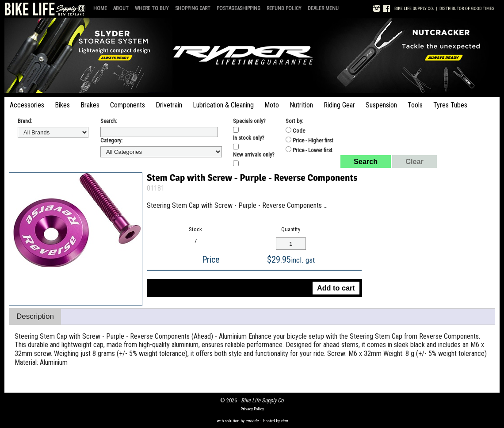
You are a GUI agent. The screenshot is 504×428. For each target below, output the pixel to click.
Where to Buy (152, 8)
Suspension (381, 105)
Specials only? (249, 121)
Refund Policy (284, 8)
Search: (109, 121)
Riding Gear (339, 105)
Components (128, 105)
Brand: (25, 121)
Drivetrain (169, 105)
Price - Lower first (309, 150)
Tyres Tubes (450, 105)
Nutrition (301, 105)
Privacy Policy (252, 409)
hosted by (275, 421)
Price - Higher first (309, 140)
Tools (415, 105)
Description (35, 316)
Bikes (62, 105)
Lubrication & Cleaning (223, 105)
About (121, 8)
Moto (272, 105)
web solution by (238, 421)
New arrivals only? (254, 155)
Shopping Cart (193, 8)
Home (100, 8)
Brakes (90, 105)
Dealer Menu (323, 8)
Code (295, 130)
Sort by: (294, 121)
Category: (111, 140)
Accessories (27, 105)
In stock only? (249, 138)
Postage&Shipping (239, 8)
